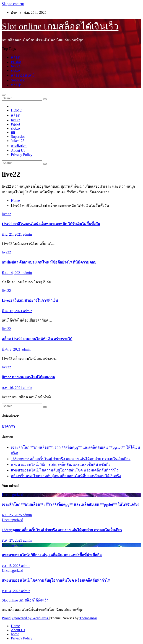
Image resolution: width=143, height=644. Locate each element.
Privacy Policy (22, 155)
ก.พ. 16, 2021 (12, 388)
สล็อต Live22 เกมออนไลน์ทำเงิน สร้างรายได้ (37, 339)
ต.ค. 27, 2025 (12, 540)
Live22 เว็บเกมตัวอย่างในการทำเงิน (30, 300)
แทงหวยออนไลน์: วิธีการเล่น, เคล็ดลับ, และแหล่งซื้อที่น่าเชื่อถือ (61, 464)
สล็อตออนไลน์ (22, 75)
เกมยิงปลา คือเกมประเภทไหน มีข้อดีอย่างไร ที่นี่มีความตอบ (49, 262)
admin (27, 234)
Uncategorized (12, 495)
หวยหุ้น (17, 85)
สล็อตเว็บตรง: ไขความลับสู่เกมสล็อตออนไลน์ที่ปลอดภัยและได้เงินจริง (66, 476)
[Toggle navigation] (4, 95)
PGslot (16, 62)
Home (15, 201)
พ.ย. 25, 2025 (12, 515)
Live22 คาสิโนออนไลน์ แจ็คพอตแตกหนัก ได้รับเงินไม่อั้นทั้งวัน (51, 224)
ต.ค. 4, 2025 (12, 591)
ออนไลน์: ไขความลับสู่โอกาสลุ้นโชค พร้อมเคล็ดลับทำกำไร (65, 470)
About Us (18, 150)
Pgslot (16, 124)
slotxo (15, 70)
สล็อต (16, 57)
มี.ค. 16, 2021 (13, 311)
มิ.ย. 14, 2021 (12, 273)
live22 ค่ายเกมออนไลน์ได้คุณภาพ (29, 377)
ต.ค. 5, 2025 (12, 566)
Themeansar (88, 618)
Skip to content (13, 4)
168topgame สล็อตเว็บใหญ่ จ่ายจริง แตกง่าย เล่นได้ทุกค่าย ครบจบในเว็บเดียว (71, 459)
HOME (16, 110)
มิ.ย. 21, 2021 (12, 234)
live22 (16, 66)
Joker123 (18, 141)
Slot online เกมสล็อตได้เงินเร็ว (60, 26)
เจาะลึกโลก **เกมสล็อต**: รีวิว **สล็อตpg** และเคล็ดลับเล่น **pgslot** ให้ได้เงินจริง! (70, 504)
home (15, 634)
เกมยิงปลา (19, 146)
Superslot (18, 80)
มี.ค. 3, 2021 (12, 349)
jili (13, 132)
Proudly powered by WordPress (25, 618)
